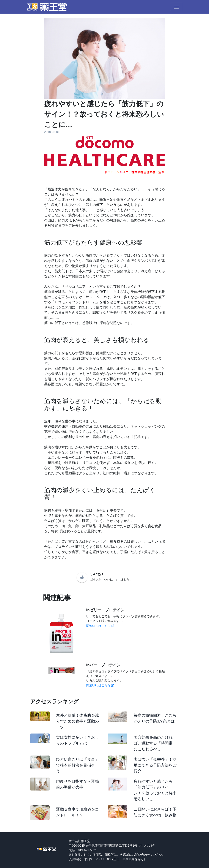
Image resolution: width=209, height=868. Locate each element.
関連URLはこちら (100, 626)
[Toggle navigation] (176, 7)
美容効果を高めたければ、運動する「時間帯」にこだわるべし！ (155, 743)
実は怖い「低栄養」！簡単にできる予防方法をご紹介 (155, 765)
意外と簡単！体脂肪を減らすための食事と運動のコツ (77, 721)
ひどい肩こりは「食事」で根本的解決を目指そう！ (77, 765)
